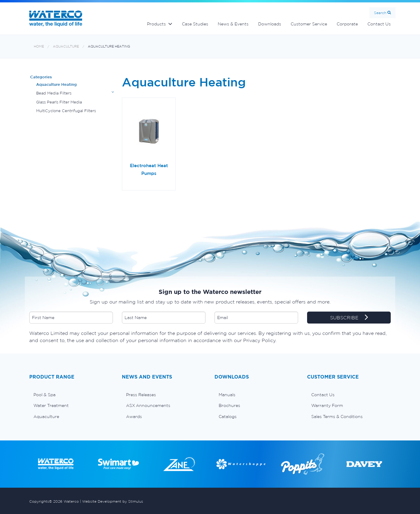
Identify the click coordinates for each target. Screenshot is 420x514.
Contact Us (379, 24)
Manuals (227, 395)
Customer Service (309, 24)
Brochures (229, 405)
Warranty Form (327, 405)
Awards (134, 417)
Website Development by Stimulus (113, 501)
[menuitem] (71, 395)
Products (156, 24)
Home (39, 46)
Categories (41, 77)
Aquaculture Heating (109, 46)
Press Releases (141, 395)
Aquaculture (66, 46)
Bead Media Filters (54, 93)
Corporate (347, 24)
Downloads (270, 24)
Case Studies (195, 24)
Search (380, 13)
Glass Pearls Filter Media (59, 102)
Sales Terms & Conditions (337, 417)
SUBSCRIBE (349, 318)
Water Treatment (51, 405)
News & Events (233, 24)
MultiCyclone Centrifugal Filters (66, 111)
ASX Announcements (148, 405)
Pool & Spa (45, 395)
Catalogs (228, 417)
